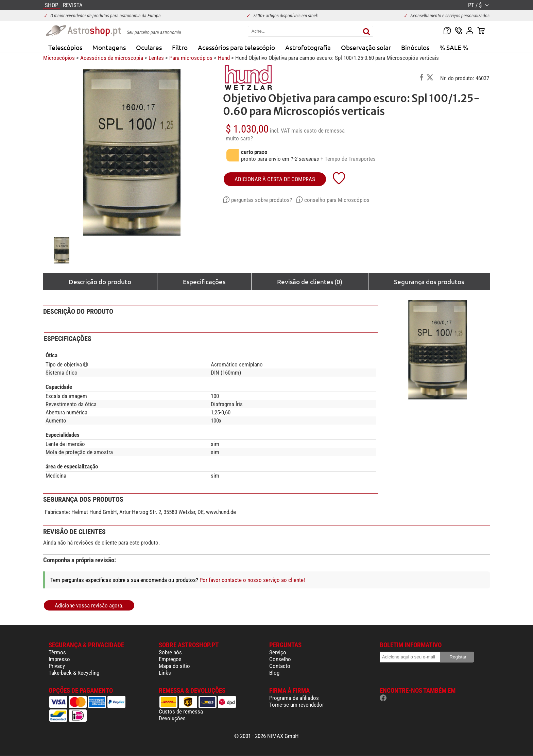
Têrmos (57, 652)
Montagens (109, 47)
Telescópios (65, 47)
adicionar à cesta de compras (275, 179)
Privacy (57, 666)
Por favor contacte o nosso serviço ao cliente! (252, 580)
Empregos (170, 659)
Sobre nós (170, 652)
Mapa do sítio (174, 666)
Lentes (156, 58)
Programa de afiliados (294, 698)
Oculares (149, 47)
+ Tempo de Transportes (348, 159)
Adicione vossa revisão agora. (89, 605)
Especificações (204, 281)
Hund (224, 58)
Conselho (280, 659)
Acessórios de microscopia (112, 58)
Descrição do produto (100, 281)
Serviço (278, 652)
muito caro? (239, 138)
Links (165, 673)
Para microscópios (191, 58)
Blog (274, 673)
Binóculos (415, 47)
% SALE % (454, 47)
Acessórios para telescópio (236, 47)
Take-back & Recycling (74, 673)
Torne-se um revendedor (297, 705)
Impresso (59, 659)
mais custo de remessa (318, 131)
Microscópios (59, 58)
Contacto (280, 666)
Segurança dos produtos (429, 281)
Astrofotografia (308, 47)
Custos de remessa (181, 711)
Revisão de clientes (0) (310, 281)
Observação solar (366, 47)
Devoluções (172, 718)
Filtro (180, 47)
